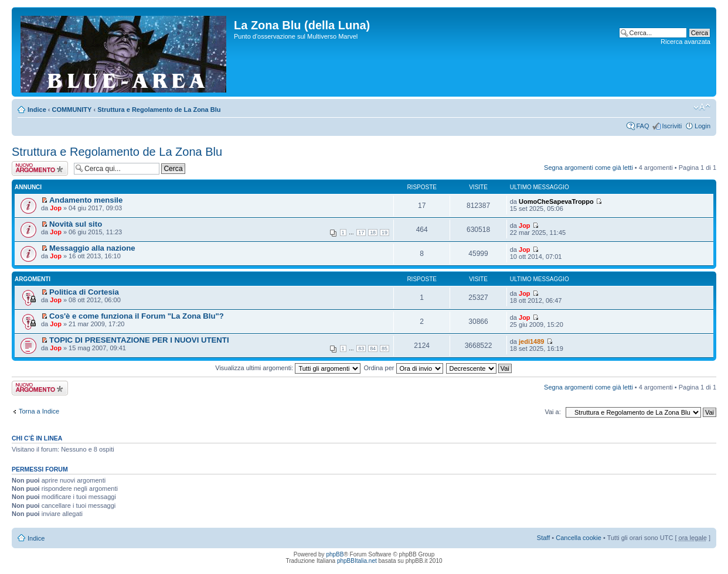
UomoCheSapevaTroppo (556, 201)
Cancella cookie (579, 538)
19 (385, 233)
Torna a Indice (39, 411)
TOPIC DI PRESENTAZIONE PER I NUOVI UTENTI (139, 340)
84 (373, 348)
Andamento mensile (86, 200)
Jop (56, 208)
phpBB (335, 554)
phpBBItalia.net (357, 561)
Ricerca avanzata (686, 42)
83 (361, 348)
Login (703, 126)
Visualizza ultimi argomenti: (288, 368)
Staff (543, 538)
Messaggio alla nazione (92, 248)
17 (361, 233)
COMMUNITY (72, 110)
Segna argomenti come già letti (588, 168)
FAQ (642, 126)
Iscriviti (672, 126)
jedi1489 (531, 341)
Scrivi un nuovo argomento (40, 168)
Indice (37, 110)
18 (373, 233)
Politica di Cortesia (84, 292)
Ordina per (403, 368)
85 (385, 348)
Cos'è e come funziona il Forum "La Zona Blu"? (137, 316)
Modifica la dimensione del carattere (702, 107)
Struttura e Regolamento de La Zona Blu (159, 110)
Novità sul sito (76, 224)
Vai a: (552, 412)
